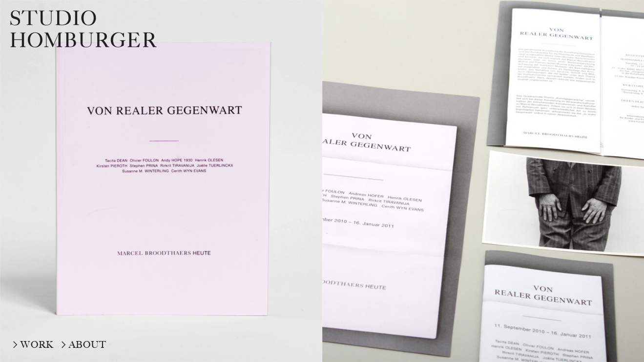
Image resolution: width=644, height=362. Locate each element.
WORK (37, 345)
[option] (161, 181)
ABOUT (88, 345)
